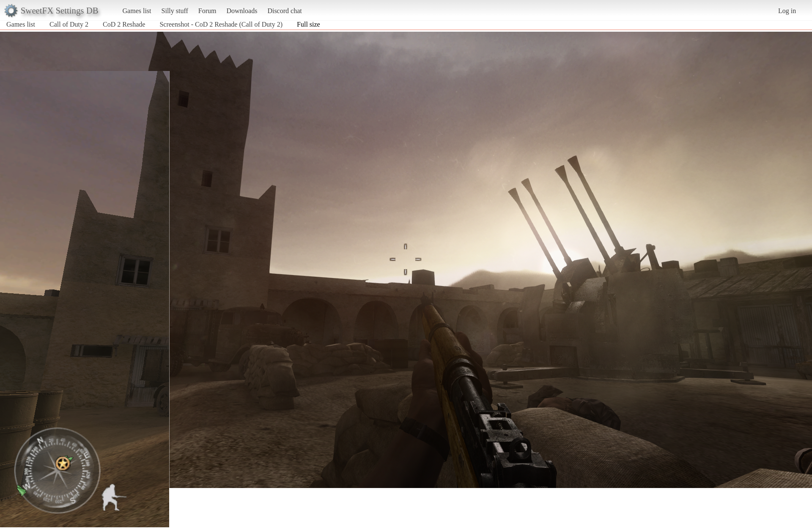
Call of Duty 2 (69, 24)
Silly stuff (175, 11)
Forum (207, 11)
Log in (787, 11)
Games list (137, 11)
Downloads (242, 11)
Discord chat (284, 11)
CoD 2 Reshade (124, 24)
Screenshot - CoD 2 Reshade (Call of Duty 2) (221, 24)
